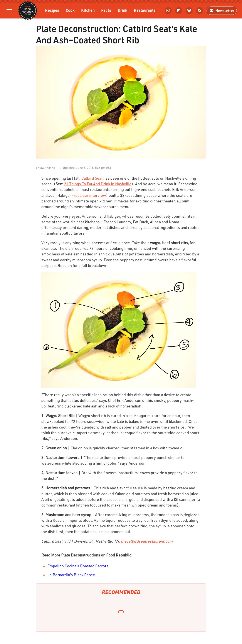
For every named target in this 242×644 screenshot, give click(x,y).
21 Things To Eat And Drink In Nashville (98, 184)
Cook (70, 10)
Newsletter (222, 11)
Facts (106, 10)
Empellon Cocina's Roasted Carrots (78, 566)
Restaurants (145, 10)
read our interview (90, 195)
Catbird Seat (92, 178)
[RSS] (200, 11)
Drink (123, 10)
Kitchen (88, 10)
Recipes (52, 10)
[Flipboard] (179, 11)
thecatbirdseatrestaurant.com (147, 541)
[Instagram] (168, 11)
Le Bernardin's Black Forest (71, 575)
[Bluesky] (189, 11)
